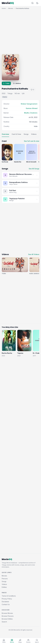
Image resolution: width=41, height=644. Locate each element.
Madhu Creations (31, 113)
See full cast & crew (32, 141)
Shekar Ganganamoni (29, 104)
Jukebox (17, 83)
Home (4, 8)
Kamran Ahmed (32, 108)
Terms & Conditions (9, 596)
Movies (11, 8)
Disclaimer (5, 602)
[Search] (32, 3)
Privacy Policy (7, 599)
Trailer (6, 83)
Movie (8, 3)
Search (4, 622)
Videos (34, 134)
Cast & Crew (16, 134)
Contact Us (6, 604)
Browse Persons (8, 616)
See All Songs (34, 169)
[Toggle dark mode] (37, 3)
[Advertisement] (20, 31)
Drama (5, 97)
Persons (5, 579)
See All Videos (34, 254)
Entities (4, 587)
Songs (26, 134)
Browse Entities (7, 619)
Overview (5, 134)
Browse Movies (7, 613)
